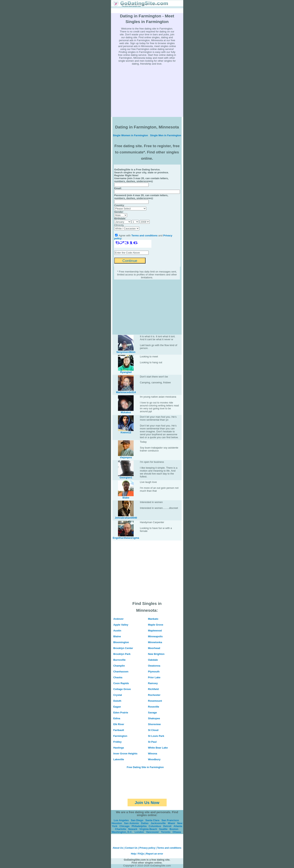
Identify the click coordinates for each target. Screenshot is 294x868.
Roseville (154, 707)
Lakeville (119, 759)
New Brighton (156, 654)
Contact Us (131, 848)
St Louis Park (156, 736)
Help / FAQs (137, 854)
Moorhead (154, 648)
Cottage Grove (122, 689)
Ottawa (177, 832)
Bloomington (121, 642)
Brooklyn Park (122, 654)
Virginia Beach (148, 829)
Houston (117, 823)
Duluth (117, 701)
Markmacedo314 (126, 392)
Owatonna (154, 666)
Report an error (155, 854)
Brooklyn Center (123, 648)
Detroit (167, 826)
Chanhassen (121, 672)
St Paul (152, 742)
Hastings (119, 748)
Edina (117, 718)
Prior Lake (154, 677)
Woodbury (154, 759)
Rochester (154, 695)
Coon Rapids (121, 683)
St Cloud (153, 730)
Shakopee (154, 718)
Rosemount (155, 701)
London (139, 832)
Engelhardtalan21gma (126, 538)
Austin (117, 631)
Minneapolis (155, 636)
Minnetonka (155, 642)
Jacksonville (158, 823)
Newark (133, 829)
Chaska (118, 677)
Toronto (166, 832)
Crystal (118, 695)
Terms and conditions (144, 235)
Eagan (117, 707)
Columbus (155, 826)
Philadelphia (139, 826)
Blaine (117, 636)
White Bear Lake (158, 748)
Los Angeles (121, 820)
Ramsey (153, 683)
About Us (118, 848)
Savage (153, 713)
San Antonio (131, 823)
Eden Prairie (121, 713)
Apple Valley (121, 625)
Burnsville (119, 660)
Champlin (119, 666)
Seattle (163, 829)
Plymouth (154, 672)
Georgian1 (126, 478)
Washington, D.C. (122, 832)
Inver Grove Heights (125, 754)
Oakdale (153, 660)
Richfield (153, 689)
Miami (171, 823)
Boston (174, 829)
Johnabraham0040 (126, 518)
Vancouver (153, 832)
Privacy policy (147, 848)
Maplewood (155, 631)
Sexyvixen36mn (126, 352)
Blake (126, 498)
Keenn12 (126, 432)
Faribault (119, 730)
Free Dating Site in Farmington (145, 767)
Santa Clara (152, 820)
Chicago (125, 826)
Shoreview (154, 724)
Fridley (118, 742)
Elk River (119, 724)
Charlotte (121, 829)
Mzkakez (126, 412)
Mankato (153, 619)
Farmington (120, 736)
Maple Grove (156, 625)
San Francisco (170, 820)
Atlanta (178, 826)
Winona (153, 754)
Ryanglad (126, 372)
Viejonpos (126, 457)
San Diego (137, 820)
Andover (118, 619)
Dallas (145, 823)
